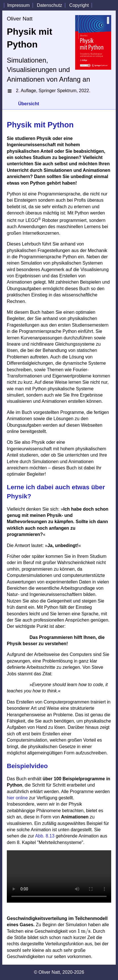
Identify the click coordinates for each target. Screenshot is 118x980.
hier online (17, 798)
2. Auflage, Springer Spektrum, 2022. (53, 91)
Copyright (79, 5)
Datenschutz (49, 5)
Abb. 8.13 (45, 836)
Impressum (18, 5)
